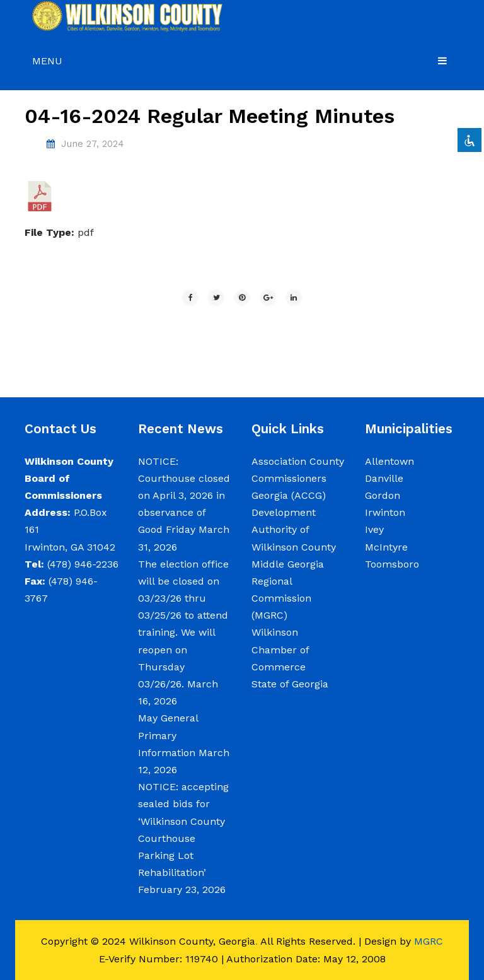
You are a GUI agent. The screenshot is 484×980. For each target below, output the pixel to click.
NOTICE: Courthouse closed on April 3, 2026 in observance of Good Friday (184, 496)
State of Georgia (290, 684)
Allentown (389, 461)
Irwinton (385, 512)
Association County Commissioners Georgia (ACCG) (298, 478)
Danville (384, 478)
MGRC (429, 941)
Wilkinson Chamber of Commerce (280, 649)
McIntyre (386, 547)
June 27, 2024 (93, 144)
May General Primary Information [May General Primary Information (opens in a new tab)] (168, 735)
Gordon (383, 495)
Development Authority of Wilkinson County (294, 529)
